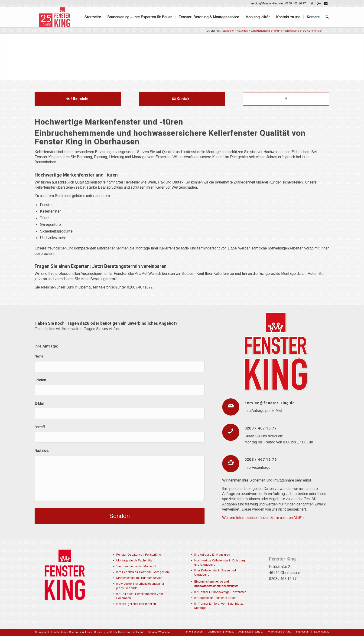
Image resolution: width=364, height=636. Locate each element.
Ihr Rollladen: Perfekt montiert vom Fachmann (140, 596)
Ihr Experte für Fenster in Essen (215, 598)
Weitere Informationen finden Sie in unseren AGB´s (263, 518)
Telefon (40, 380)
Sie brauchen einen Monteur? (136, 566)
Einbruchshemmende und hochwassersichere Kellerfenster (216, 584)
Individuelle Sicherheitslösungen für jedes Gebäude (140, 586)
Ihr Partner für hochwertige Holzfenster (220, 592)
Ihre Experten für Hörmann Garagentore (143, 572)
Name (39, 356)
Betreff (40, 427)
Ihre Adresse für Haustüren (212, 555)
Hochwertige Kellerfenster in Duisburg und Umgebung (220, 562)
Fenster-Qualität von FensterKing (139, 555)
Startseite (228, 31)
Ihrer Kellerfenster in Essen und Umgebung (215, 572)
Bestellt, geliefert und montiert (136, 604)
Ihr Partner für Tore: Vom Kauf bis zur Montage (219, 606)
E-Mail (39, 403)
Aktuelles (242, 31)
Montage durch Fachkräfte (134, 560)
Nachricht (42, 451)
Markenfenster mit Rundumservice (139, 578)
